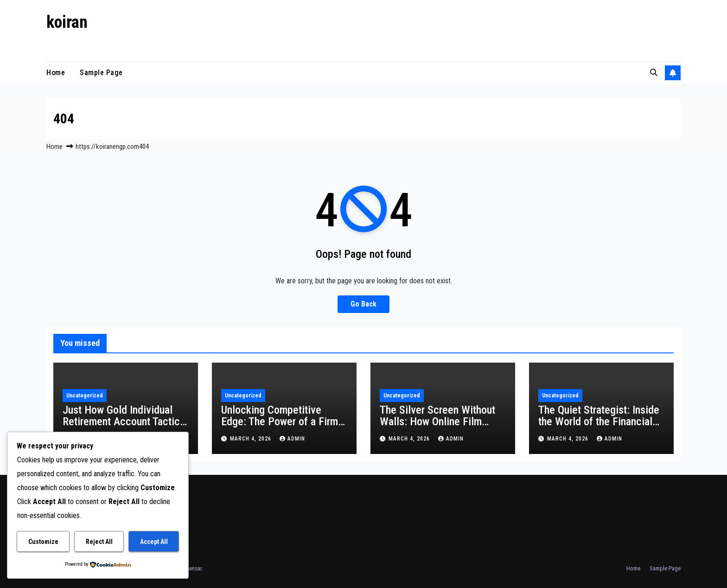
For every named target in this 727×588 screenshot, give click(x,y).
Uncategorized (85, 396)
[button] (654, 73)
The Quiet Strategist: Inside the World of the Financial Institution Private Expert (599, 422)
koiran (67, 22)
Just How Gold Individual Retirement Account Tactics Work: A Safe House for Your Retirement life (124, 427)
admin (292, 439)
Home (56, 73)
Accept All (154, 542)
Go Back (363, 304)
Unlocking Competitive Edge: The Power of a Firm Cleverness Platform (280, 422)
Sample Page (101, 73)
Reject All (99, 542)
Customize (43, 542)
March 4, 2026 (252, 439)
